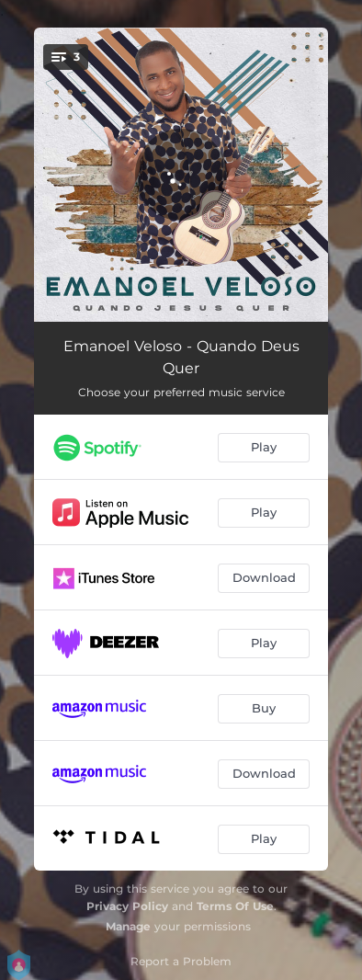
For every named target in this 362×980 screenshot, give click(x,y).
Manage (128, 926)
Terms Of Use (235, 906)
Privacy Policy (127, 906)
